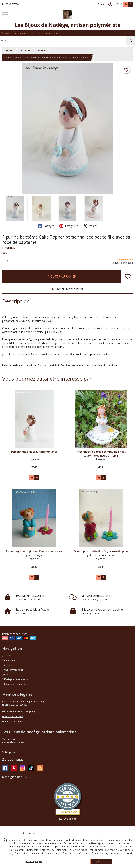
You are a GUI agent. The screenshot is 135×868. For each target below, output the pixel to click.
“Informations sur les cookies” (31, 853)
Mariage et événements (15, 679)
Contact (102, 4)
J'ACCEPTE (102, 861)
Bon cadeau (25, 50)
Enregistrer (68, 226)
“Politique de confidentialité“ (77, 853)
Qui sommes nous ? (13, 670)
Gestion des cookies (13, 716)
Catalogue (8, 660)
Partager (46, 226)
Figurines (42, 50)
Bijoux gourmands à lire (15, 684)
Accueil (9, 50)
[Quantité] (9, 261)
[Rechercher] (131, 41)
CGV (5, 675)
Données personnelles (14, 722)
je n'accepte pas (34, 861)
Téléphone (9, 752)
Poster (90, 226)
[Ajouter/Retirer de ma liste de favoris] (128, 276)
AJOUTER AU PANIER (62, 276)
